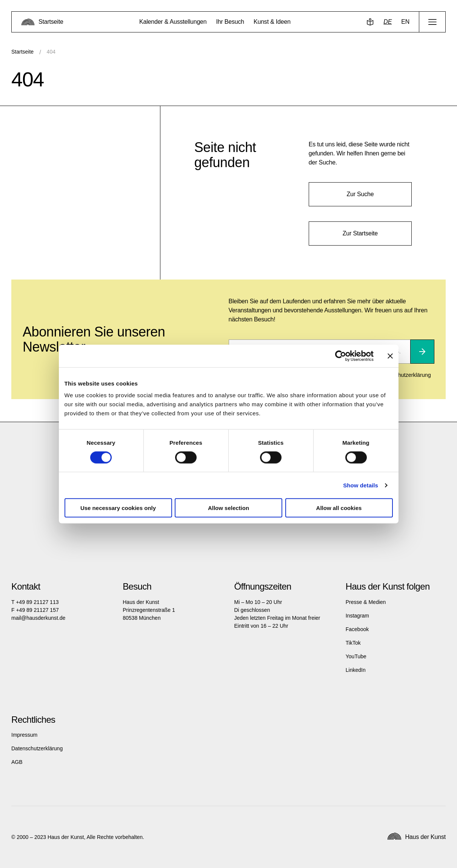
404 (51, 52)
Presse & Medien (366, 602)
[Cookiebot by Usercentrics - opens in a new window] (341, 356)
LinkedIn (356, 670)
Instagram (357, 616)
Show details (361, 485)
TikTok (353, 643)
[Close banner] (390, 356)
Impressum (24, 735)
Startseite (22, 52)
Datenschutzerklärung (37, 748)
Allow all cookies (339, 508)
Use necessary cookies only (118, 508)
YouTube (356, 656)
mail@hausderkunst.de (38, 618)
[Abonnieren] (422, 352)
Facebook (357, 629)
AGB (17, 762)
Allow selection (229, 508)
